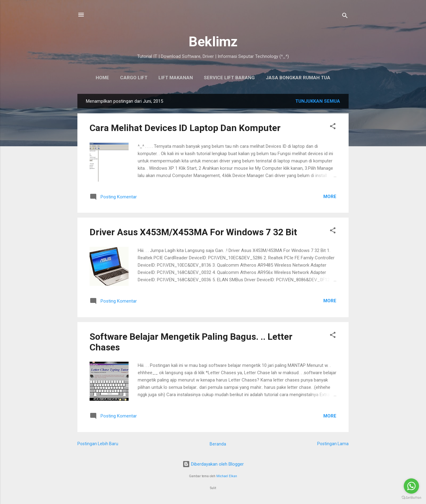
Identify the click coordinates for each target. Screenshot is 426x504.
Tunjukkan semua (318, 101)
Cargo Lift (134, 78)
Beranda (218, 444)
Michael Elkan (227, 476)
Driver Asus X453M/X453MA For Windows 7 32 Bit (193, 232)
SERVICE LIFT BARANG (229, 78)
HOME (102, 78)
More (330, 197)
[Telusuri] (345, 17)
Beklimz (213, 42)
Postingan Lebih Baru (98, 444)
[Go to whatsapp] (411, 486)
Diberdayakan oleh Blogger (213, 464)
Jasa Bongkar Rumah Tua (298, 78)
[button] (333, 127)
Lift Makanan (176, 78)
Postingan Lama (333, 444)
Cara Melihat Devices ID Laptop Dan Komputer (185, 128)
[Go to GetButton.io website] (411, 498)
